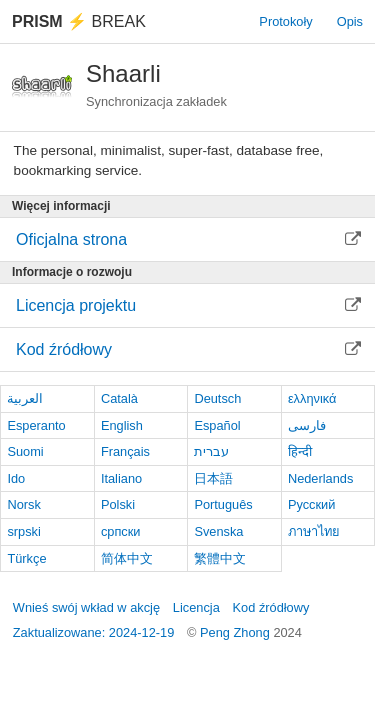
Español (217, 425)
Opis (350, 21)
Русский (311, 504)
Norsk (23, 504)
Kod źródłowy (271, 607)
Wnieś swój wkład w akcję (86, 607)
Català (119, 398)
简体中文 (127, 558)
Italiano (121, 478)
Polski (118, 504)
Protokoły (285, 21)
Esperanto (36, 425)
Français (125, 451)
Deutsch (217, 398)
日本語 (213, 478)
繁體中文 (220, 558)
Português (223, 504)
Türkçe (26, 558)
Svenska (218, 531)
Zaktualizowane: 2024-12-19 (94, 632)
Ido (16, 478)
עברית (211, 451)
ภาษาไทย (314, 531)
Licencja (196, 607)
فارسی (307, 425)
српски (121, 531)
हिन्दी (300, 451)
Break (79, 21)
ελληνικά (312, 398)
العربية (25, 398)
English (122, 425)
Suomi (25, 451)
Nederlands (320, 478)
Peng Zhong (236, 632)
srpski (23, 531)
